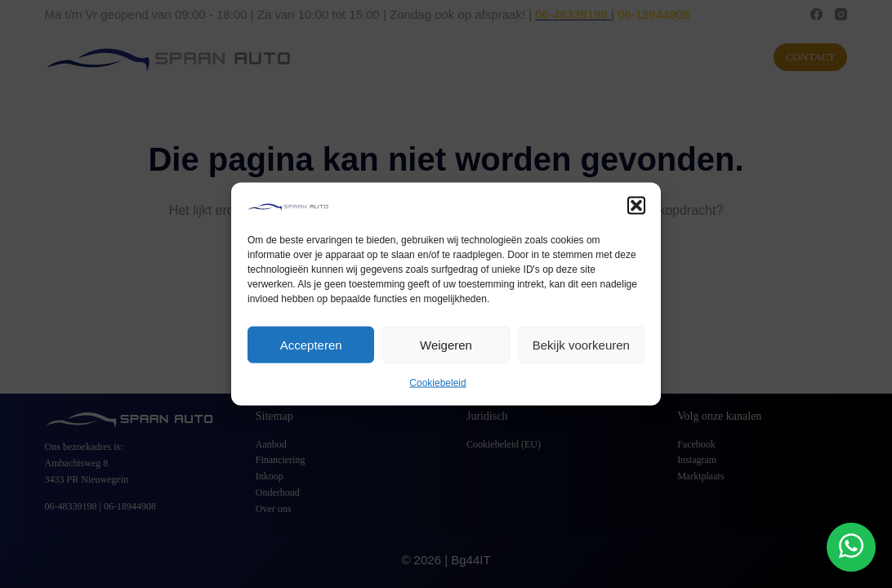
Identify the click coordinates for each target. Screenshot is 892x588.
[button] (636, 206)
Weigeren (446, 345)
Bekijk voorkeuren (581, 345)
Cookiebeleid (437, 383)
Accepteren (311, 345)
